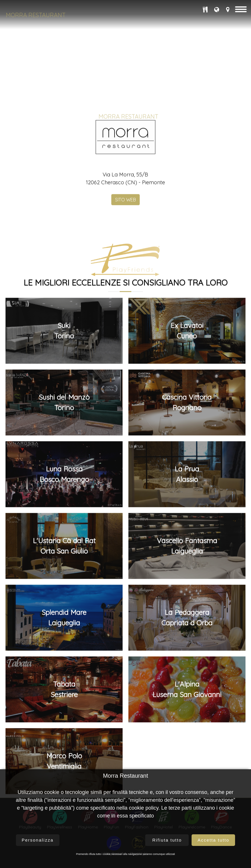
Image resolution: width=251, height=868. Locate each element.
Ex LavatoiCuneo (187, 626)
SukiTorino (64, 626)
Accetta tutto (213, 840)
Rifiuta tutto (167, 840)
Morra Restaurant (36, 15)
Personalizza (38, 840)
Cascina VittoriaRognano (187, 698)
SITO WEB (126, 495)
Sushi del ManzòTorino (64, 698)
